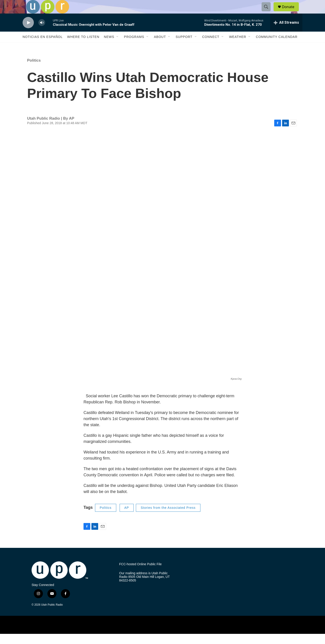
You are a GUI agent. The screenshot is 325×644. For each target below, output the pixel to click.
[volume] (42, 33)
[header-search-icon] (268, 12)
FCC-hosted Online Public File (140, 574)
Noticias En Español (43, 47)
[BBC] (211, 635)
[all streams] (286, 33)
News (109, 47)
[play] (28, 33)
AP (127, 518)
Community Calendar (277, 47)
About (160, 47)
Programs (134, 47)
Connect (211, 47)
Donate (291, 12)
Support (184, 47)
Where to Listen (83, 47)
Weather (238, 47)
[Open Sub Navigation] (118, 47)
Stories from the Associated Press (168, 518)
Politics (34, 71)
